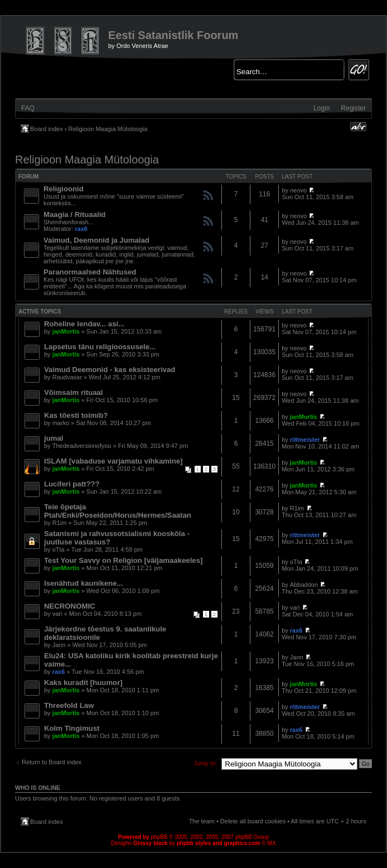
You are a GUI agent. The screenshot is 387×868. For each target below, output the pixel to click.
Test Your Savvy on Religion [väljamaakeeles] (123, 560)
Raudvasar (67, 377)
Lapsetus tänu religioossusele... (100, 347)
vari (57, 614)
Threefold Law (69, 705)
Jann (59, 645)
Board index (47, 129)
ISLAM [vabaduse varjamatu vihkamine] (113, 461)
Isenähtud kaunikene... (83, 583)
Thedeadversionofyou (82, 446)
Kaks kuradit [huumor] (83, 683)
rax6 (81, 229)
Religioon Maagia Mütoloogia (108, 129)
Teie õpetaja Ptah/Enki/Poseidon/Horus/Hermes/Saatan (118, 511)
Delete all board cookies (253, 821)
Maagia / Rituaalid (74, 214)
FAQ (28, 108)
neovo (298, 190)
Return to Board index (52, 762)
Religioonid (64, 189)
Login (321, 108)
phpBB (159, 837)
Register (353, 108)
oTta (59, 549)
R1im (60, 523)
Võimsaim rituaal (74, 392)
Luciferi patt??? (72, 484)
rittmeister (305, 440)
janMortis (66, 331)
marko (61, 423)
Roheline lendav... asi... (84, 324)
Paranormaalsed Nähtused (90, 272)
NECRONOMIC (70, 606)
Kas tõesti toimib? (76, 415)
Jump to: (205, 763)
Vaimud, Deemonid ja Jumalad (96, 240)
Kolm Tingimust (72, 728)
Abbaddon (304, 585)
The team (201, 821)
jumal (54, 438)
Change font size (358, 127)
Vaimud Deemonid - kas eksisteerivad (110, 370)
